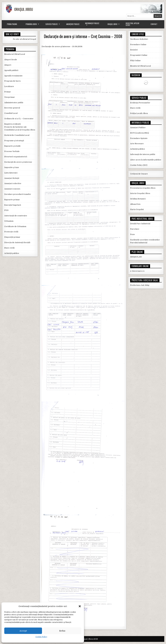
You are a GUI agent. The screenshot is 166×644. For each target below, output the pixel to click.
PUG (6, 210)
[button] (80, 606)
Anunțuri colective (13, 183)
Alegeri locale (11, 60)
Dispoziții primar (12, 237)
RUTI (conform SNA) (140, 133)
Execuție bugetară (13, 205)
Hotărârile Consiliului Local (17, 135)
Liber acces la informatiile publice (146, 160)
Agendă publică (11, 70)
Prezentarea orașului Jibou (143, 188)
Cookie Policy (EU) (139, 165)
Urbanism (9, 221)
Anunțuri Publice (73, 24)
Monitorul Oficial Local (15, 54)
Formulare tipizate (139, 138)
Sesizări (134, 50)
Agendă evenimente (13, 76)
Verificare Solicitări (139, 39)
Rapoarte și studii (12, 146)
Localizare (9, 86)
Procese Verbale (12, 151)
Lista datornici (11, 173)
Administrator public (14, 103)
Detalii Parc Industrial (140, 224)
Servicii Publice (52, 24)
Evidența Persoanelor (140, 103)
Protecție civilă (11, 232)
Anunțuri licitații (12, 178)
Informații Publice (92, 23)
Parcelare (135, 229)
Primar (8, 92)
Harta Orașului (137, 209)
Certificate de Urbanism (15, 226)
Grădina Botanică (138, 199)
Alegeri (8, 65)
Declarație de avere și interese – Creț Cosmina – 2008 (83, 36)
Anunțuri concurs (12, 189)
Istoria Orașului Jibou (140, 193)
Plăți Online (135, 61)
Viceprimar (10, 97)
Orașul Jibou (112, 24)
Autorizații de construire (16, 216)
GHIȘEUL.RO (136, 257)
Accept (23, 631)
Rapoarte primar (12, 200)
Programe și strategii (14, 141)
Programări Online (139, 55)
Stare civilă (9, 248)
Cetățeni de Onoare (139, 174)
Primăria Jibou (31, 24)
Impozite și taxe (12, 167)
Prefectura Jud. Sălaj (140, 285)
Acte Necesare (137, 144)
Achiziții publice (12, 253)
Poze (132, 234)
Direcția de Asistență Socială (17, 242)
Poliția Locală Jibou (139, 113)
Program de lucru (12, 81)
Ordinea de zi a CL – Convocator (19, 119)
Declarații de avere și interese (18, 162)
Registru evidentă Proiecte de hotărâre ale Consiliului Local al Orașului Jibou (20, 127)
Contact (154, 24)
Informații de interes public (143, 154)
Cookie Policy (41, 637)
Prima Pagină (12, 24)
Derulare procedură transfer (18, 194)
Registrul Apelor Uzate (132, 24)
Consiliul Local (11, 113)
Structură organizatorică (16, 157)
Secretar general (12, 108)
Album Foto (135, 204)
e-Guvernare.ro (137, 271)
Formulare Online (138, 44)
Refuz (62, 631)
